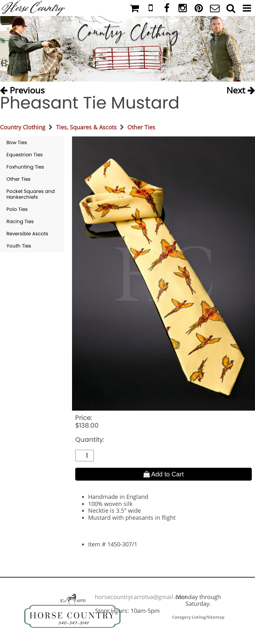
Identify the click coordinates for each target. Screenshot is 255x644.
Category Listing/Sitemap (198, 617)
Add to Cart (164, 474)
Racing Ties (20, 221)
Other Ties (141, 127)
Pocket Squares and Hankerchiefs (31, 194)
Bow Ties (17, 142)
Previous (22, 89)
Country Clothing (23, 127)
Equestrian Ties (25, 155)
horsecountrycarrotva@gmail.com (141, 597)
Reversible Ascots (27, 234)
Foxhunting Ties (25, 167)
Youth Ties (19, 246)
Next (241, 89)
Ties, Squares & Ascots (86, 127)
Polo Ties (17, 209)
